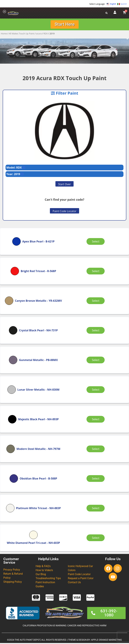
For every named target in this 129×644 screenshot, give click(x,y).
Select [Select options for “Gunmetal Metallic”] (96, 361)
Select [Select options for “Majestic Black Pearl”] (96, 420)
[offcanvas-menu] (5, 12)
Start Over (64, 185)
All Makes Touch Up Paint (22, 35)
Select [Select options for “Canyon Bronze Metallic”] (96, 302)
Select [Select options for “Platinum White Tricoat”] (96, 509)
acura (39, 35)
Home (4, 35)
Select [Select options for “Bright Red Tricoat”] (96, 272)
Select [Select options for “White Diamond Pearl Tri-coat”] (96, 539)
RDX (46, 35)
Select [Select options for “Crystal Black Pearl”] (96, 331)
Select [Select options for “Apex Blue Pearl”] (96, 242)
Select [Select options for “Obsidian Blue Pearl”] (96, 480)
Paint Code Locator (64, 212)
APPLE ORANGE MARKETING (106, 641)
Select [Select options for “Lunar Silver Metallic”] (96, 391)
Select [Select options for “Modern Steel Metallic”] (96, 450)
